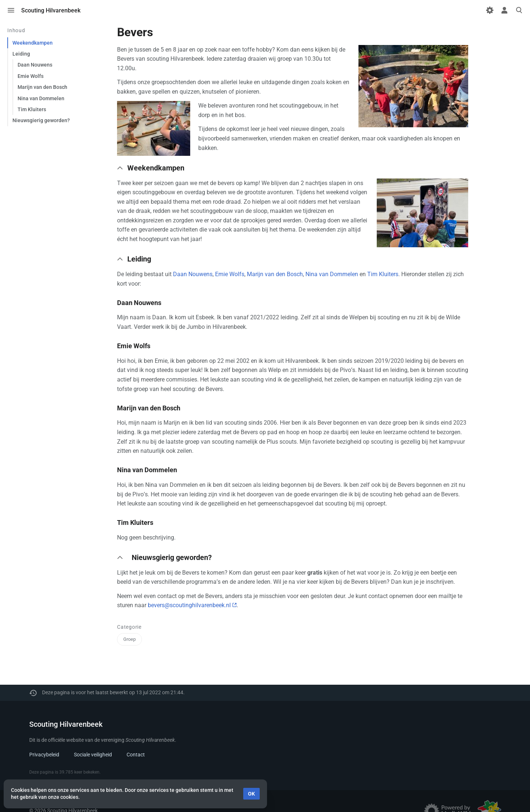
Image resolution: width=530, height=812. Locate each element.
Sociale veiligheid (93, 755)
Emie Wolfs (230, 274)
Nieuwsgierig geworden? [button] (172, 557)
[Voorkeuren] (490, 10)
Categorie (129, 627)
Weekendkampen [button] (156, 168)
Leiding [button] (139, 259)
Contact (136, 755)
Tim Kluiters (383, 274)
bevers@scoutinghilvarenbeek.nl (189, 605)
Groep (129, 639)
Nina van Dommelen (332, 274)
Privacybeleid (44, 755)
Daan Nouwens (193, 274)
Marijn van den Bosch (275, 274)
